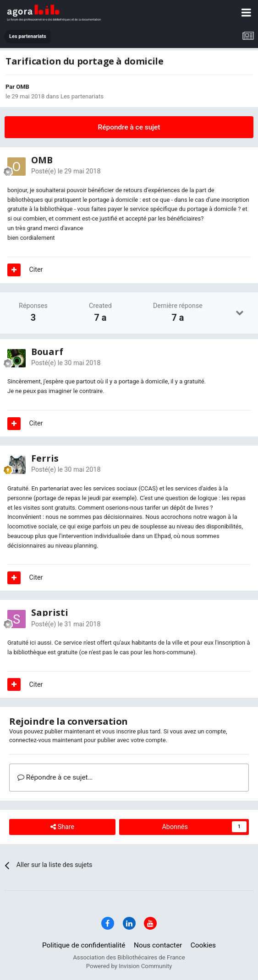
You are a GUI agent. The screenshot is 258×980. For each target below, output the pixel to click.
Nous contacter (158, 945)
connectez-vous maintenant (46, 740)
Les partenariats (82, 96)
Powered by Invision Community (129, 966)
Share (62, 827)
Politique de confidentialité (84, 945)
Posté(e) (66, 171)
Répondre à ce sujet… (55, 777)
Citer (36, 269)
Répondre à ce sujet (129, 127)
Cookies (203, 945)
